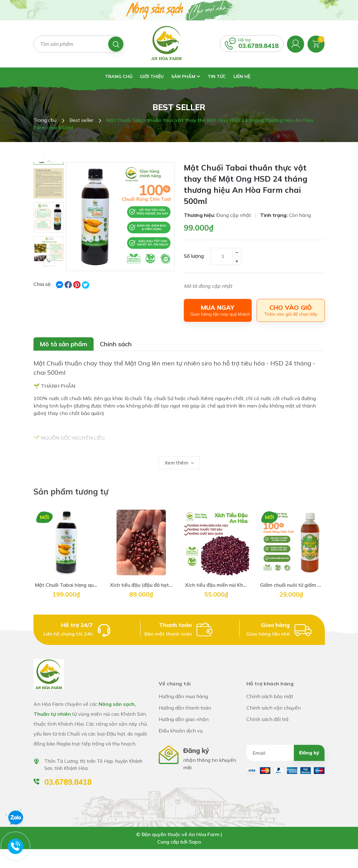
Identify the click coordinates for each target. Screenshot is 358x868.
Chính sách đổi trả (267, 719)
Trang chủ (119, 76)
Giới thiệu (152, 76)
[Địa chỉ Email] (286, 753)
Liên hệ (242, 76)
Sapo (195, 842)
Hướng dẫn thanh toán (185, 708)
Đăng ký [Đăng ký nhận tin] (309, 753)
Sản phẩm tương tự (71, 492)
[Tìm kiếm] (116, 44)
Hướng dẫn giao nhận (184, 719)
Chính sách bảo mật (270, 696)
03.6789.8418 (259, 46)
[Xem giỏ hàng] (316, 43)
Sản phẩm (186, 76)
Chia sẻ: (42, 284)
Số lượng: (194, 256)
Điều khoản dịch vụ (181, 731)
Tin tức (217, 76)
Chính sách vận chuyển (274, 708)
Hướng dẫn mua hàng (183, 696)
